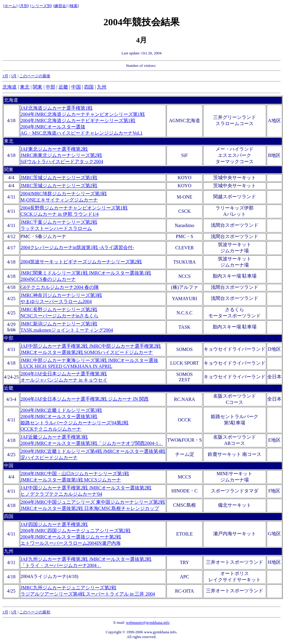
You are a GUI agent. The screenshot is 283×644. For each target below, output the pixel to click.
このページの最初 (35, 612)
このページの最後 (35, 76)
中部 (51, 87)
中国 (76, 87)
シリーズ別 (41, 6)
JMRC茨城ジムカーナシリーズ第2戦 (59, 186)
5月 (14, 76)
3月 (5, 76)
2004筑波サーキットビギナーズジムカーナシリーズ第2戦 (81, 262)
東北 (25, 87)
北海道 (10, 87)
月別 (24, 6)
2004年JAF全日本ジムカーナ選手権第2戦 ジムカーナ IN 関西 (85, 399)
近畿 (63, 87)
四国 (89, 87)
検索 (74, 6)
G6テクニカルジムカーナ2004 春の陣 (60, 287)
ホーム (10, 6)
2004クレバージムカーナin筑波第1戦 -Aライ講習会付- (77, 247)
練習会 (60, 6)
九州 (102, 87)
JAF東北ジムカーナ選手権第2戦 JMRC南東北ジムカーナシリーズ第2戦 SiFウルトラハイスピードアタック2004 (62, 155)
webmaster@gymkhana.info (148, 622)
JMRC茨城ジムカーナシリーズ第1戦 (59, 178)
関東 (37, 87)
